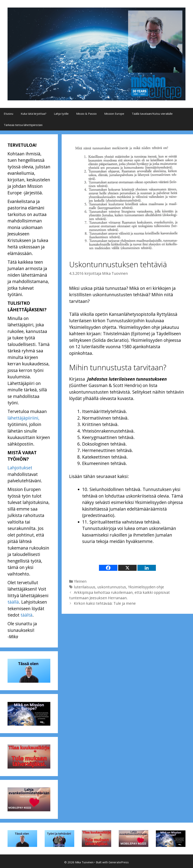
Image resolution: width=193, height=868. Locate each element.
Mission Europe (114, 114)
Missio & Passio (86, 114)
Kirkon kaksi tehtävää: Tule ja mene (105, 603)
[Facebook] (108, 568)
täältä (26, 615)
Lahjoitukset (20, 468)
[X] (127, 568)
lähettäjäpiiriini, (23, 418)
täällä (13, 602)
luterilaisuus (85, 587)
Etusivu (8, 114)
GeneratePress (119, 862)
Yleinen (80, 581)
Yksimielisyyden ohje (146, 587)
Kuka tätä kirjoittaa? (34, 114)
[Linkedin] (147, 568)
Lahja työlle (61, 114)
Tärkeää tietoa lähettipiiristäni (23, 125)
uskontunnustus (112, 587)
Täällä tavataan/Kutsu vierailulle (152, 114)
